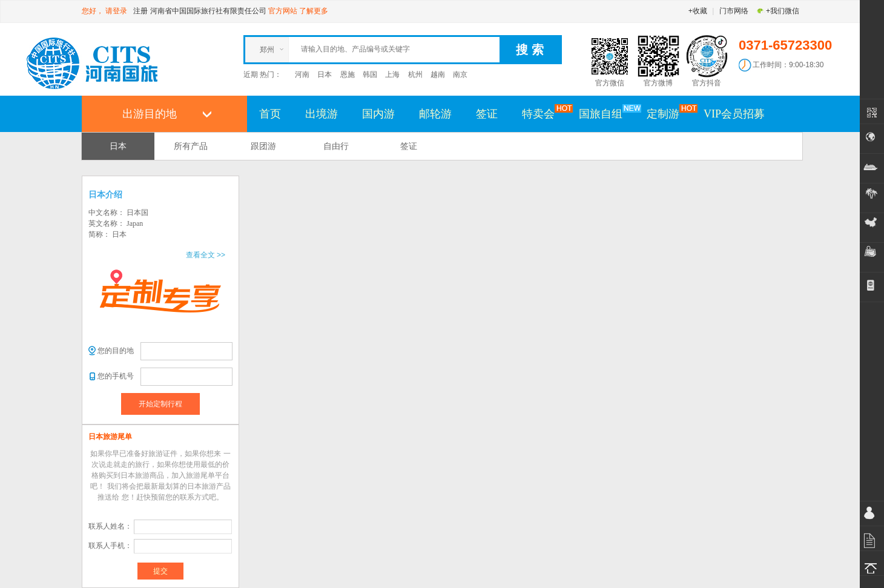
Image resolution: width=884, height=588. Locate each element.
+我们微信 (778, 11)
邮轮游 (435, 114)
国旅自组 (607, 113)
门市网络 (734, 11)
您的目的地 (116, 351)
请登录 (116, 11)
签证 (487, 114)
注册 (140, 11)
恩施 (348, 74)
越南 (438, 74)
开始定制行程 (160, 404)
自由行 (336, 146)
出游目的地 (150, 114)
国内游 (378, 114)
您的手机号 (116, 376)
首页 (270, 114)
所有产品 (191, 146)
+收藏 (698, 11)
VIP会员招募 (734, 114)
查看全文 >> (206, 255)
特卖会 (544, 113)
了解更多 (314, 11)
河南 (302, 74)
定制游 (669, 113)
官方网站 (283, 11)
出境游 (322, 114)
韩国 (370, 74)
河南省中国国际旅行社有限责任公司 (208, 11)
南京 (460, 74)
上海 (392, 74)
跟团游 (263, 146)
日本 (325, 74)
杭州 (415, 74)
